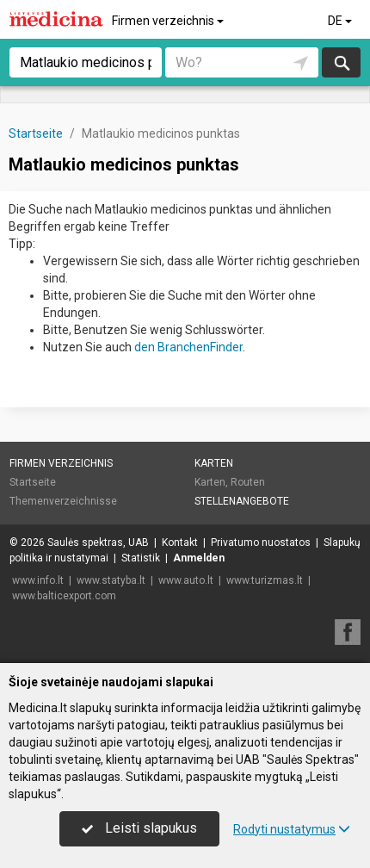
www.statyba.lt (111, 580)
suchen (341, 62)
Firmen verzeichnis (169, 21)
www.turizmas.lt (265, 580)
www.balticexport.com (64, 596)
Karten (214, 463)
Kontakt (180, 542)
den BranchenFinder (188, 347)
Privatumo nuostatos (261, 542)
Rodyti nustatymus (292, 829)
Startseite (33, 482)
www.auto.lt (186, 580)
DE (341, 21)
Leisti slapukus (139, 828)
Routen (248, 482)
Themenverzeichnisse (63, 501)
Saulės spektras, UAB (98, 542)
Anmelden (199, 558)
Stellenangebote (242, 501)
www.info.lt (38, 580)
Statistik (141, 558)
